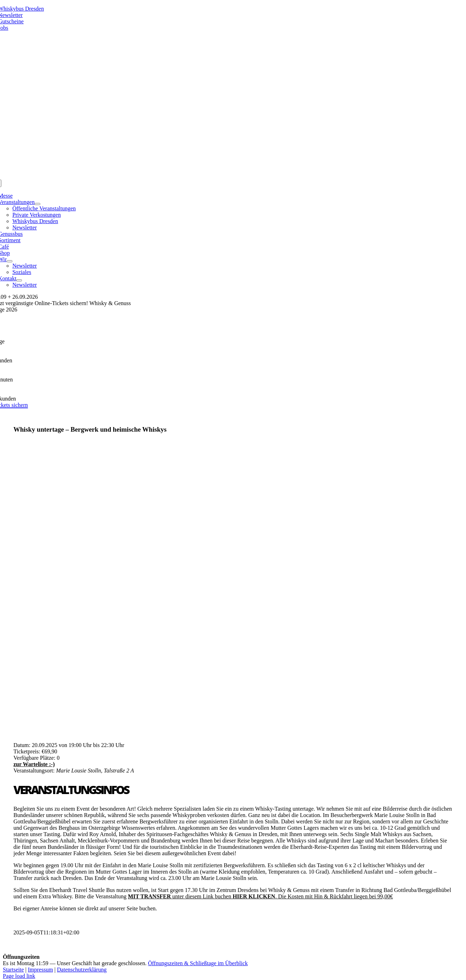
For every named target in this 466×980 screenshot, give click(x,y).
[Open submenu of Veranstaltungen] (37, 204)
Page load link (19, 976)
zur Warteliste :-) (34, 764)
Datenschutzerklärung (82, 970)
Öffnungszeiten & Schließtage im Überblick (198, 963)
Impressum (40, 970)
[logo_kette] (233, 176)
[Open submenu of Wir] (10, 261)
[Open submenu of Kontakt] (19, 280)
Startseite (13, 970)
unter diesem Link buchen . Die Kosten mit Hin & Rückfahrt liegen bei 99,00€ (261, 896)
